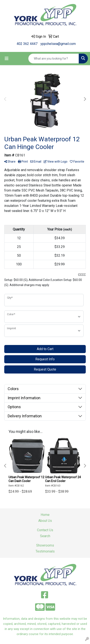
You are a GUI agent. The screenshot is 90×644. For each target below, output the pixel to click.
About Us (45, 521)
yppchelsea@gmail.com (58, 44)
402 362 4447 (27, 44)
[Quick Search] (54, 59)
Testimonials (45, 551)
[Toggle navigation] (7, 59)
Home (45, 515)
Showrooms (45, 545)
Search (45, 536)
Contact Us (45, 530)
